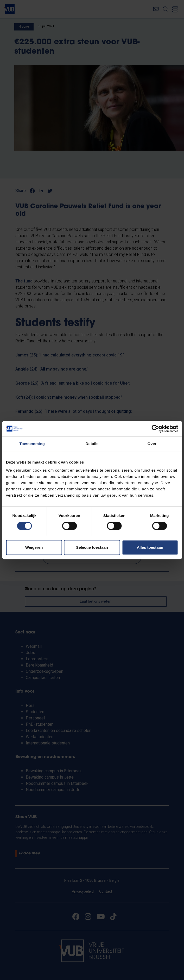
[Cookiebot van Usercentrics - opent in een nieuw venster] (155, 429)
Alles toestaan (150, 547)
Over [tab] (152, 444)
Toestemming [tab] (32, 444)
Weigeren (34, 547)
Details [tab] (92, 444)
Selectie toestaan (92, 547)
